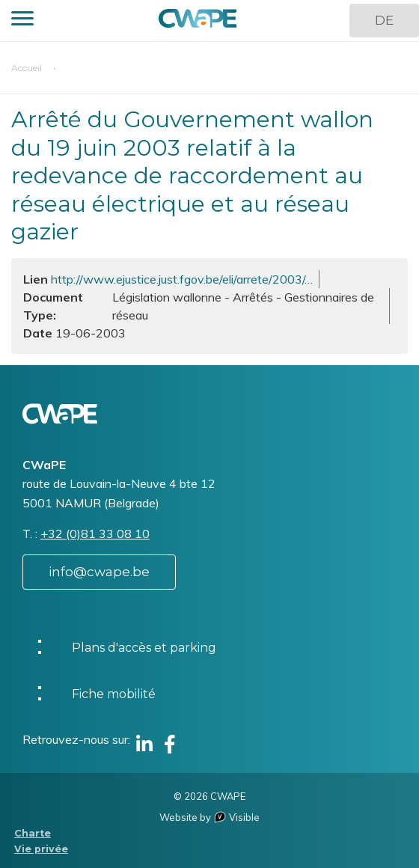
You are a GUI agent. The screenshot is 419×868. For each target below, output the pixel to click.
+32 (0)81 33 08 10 (95, 534)
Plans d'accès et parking (144, 648)
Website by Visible (209, 817)
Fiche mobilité (114, 694)
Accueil (27, 68)
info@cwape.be (99, 572)
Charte (33, 833)
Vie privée (41, 849)
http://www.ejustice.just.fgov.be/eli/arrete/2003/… (182, 279)
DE (384, 20)
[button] (22, 21)
